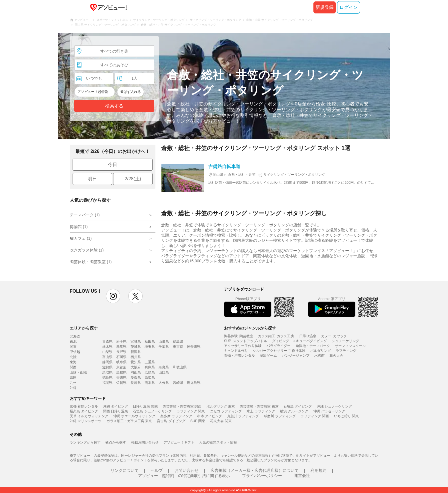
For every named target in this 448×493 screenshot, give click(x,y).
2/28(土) (133, 179)
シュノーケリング (345, 341)
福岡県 (107, 383)
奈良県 (164, 367)
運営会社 (302, 476)
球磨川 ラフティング (280, 416)
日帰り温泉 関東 (145, 406)
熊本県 (150, 383)
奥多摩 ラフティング (176, 416)
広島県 (150, 372)
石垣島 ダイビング (298, 406)
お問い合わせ (187, 470)
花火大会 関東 (221, 421)
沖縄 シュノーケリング (334, 406)
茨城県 (136, 347)
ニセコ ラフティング (226, 411)
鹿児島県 (194, 383)
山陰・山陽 (78, 372)
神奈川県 (194, 347)
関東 (73, 347)
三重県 (150, 362)
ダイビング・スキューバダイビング (299, 341)
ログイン (349, 7)
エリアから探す (84, 328)
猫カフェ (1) (81, 238)
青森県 (107, 342)
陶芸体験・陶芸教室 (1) (91, 262)
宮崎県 (178, 383)
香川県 (121, 378)
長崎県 (136, 383)
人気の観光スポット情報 (218, 442)
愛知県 (136, 362)
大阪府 (136, 367)
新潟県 (136, 352)
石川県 (121, 357)
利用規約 (319, 470)
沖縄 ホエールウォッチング (134, 416)
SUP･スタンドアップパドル (246, 341)
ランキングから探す (85, 442)
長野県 (121, 352)
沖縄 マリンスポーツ (86, 421)
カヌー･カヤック (334, 336)
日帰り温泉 (308, 336)
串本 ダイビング (210, 416)
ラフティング (346, 351)
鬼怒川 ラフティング (243, 416)
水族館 (319, 356)
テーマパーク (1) (85, 215)
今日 (113, 164)
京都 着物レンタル (84, 406)
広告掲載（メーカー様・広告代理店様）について (255, 470)
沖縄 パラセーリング (329, 411)
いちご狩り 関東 (346, 416)
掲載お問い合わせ (145, 442)
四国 (73, 378)
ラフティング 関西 (315, 416)
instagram (113, 296)
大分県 (164, 383)
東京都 (178, 347)
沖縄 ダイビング (116, 406)
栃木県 (107, 347)
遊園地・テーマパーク (313, 346)
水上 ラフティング (261, 411)
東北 (73, 342)
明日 (92, 179)
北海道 (75, 336)
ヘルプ (157, 470)
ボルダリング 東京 (221, 406)
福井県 (136, 357)
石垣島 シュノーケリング (152, 411)
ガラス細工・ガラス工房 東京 (129, 421)
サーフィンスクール (350, 346)
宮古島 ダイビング (171, 421)
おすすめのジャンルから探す (250, 328)
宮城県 (136, 342)
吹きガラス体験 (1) (87, 250)
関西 (73, 367)
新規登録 (325, 7)
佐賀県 (121, 383)
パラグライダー (279, 346)
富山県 (107, 357)
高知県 (150, 378)
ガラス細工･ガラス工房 (276, 336)
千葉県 (164, 347)
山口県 (164, 372)
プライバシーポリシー (262, 476)
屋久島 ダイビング (84, 411)
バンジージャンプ (296, 356)
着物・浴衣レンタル (239, 356)
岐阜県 (121, 362)
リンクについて (125, 470)
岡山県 (136, 372)
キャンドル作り (236, 351)
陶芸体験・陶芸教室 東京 (259, 406)
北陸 (73, 357)
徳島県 (107, 378)
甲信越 (75, 352)
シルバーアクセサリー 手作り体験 (279, 351)
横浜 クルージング (294, 411)
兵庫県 (150, 367)
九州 (73, 383)
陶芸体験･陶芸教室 (239, 336)
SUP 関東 (198, 421)
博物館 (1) (79, 227)
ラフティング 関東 (191, 411)
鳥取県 (107, 372)
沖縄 (73, 388)
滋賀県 (107, 367)
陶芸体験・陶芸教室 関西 (182, 406)
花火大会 (336, 356)
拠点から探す (116, 442)
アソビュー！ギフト (179, 442)
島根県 (121, 372)
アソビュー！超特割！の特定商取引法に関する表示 (184, 476)
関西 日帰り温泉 (116, 411)
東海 (73, 362)
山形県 (164, 342)
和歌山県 (180, 367)
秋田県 (150, 342)
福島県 (178, 342)
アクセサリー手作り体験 (243, 346)
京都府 (121, 367)
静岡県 (107, 362)
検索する (114, 106)
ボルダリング (321, 351)
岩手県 (121, 342)
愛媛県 (136, 378)
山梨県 (107, 352)
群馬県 (121, 347)
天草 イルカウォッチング (89, 416)
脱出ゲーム (268, 356)
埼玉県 (150, 347)
